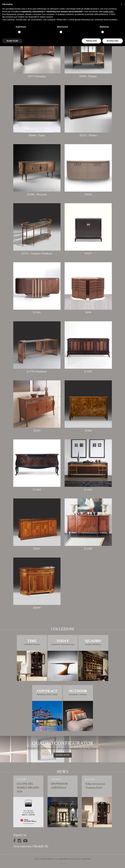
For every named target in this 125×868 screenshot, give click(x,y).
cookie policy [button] (108, 12)
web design (63, 863)
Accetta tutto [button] (113, 41)
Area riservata (22, 846)
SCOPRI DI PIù (63, 755)
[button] (121, 4)
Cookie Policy (86, 859)
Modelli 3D (41, 846)
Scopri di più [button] (12, 41)
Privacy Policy (75, 859)
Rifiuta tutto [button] (92, 41)
